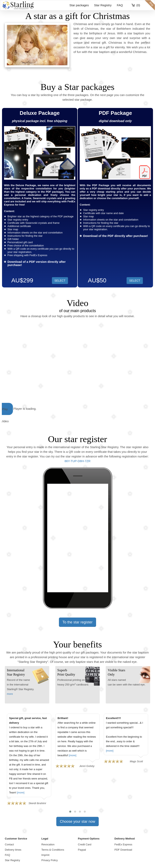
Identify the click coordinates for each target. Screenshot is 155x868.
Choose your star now (77, 822)
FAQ (120, 5)
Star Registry (103, 5)
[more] (21, 792)
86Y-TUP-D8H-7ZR (78, 461)
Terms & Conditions (53, 850)
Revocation (48, 844)
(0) (138, 5)
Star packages (79, 5)
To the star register (77, 622)
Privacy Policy (50, 860)
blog (150, 5)
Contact (9, 844)
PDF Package (115, 113)
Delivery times (13, 850)
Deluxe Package (40, 113)
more (10, 694)
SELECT (135, 281)
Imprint (45, 855)
